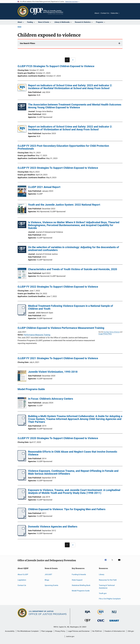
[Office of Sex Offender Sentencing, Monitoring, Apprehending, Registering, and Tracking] (114, 622)
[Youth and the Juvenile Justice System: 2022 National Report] (22, 209)
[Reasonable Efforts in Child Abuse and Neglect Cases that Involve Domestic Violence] (22, 461)
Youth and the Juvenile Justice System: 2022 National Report (64, 205)
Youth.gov (103, 593)
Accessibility (10, 631)
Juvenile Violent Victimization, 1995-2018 (53, 372)
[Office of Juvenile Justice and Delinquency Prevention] (88, 622)
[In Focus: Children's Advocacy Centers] (22, 403)
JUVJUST (48, 574)
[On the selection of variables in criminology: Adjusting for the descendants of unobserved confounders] (22, 250)
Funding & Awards (79, 574)
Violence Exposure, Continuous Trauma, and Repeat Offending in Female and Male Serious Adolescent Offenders (73, 472)
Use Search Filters (27, 43)
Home (19, 27)
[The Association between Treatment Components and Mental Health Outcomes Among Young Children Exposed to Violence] (22, 107)
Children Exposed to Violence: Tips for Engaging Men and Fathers (67, 509)
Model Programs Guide (81, 591)
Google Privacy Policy (105, 334)
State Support (77, 580)
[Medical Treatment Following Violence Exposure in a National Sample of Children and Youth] (22, 315)
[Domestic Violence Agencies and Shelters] (22, 535)
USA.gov (131, 631)
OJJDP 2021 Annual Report (44, 187)
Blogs (47, 580)
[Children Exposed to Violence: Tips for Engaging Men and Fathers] (22, 518)
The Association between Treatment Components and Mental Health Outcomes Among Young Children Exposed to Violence (75, 106)
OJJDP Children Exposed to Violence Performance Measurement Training (61, 328)
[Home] (47, 11)
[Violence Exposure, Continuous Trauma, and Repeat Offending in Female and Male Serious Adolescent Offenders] (22, 480)
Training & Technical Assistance (107, 587)
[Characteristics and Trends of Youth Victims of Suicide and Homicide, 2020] (22, 274)
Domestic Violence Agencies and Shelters (53, 527)
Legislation (22, 580)
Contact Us (105, 13)
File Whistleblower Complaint (28, 631)
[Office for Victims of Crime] (101, 622)
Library (102, 574)
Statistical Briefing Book (81, 585)
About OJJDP (23, 574)
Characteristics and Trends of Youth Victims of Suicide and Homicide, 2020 (73, 269)
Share (123, 15)
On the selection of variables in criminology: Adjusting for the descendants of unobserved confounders (74, 249)
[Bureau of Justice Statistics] (101, 615)
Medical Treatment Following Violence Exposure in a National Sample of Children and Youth (71, 307)
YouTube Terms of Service (112, 332)
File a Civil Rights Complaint (110, 599)
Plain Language (47, 631)
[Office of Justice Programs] (23, 11)
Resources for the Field (108, 580)
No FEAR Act (97, 631)
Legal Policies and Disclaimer (79, 631)
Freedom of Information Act (115, 631)
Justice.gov (70, 636)
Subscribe (114, 13)
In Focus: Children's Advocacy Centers (51, 399)
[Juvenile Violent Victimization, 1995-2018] (22, 376)
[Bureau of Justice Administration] (88, 614)
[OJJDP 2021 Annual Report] (22, 192)
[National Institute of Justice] (114, 614)
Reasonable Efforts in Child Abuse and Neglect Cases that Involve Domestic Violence (73, 453)
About (97, 13)
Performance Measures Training (37, 335)
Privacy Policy (60, 631)
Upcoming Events (51, 585)
